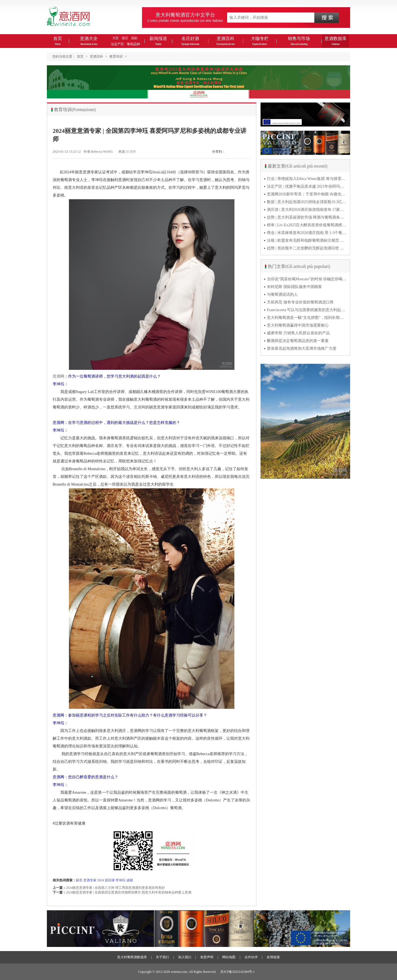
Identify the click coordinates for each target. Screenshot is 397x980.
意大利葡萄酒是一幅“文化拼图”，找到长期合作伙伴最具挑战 (307, 318)
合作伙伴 (251, 957)
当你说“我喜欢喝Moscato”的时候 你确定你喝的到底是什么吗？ (307, 279)
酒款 (134, 38)
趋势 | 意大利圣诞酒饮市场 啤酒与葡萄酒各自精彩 (307, 217)
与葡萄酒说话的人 (282, 294)
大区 (116, 38)
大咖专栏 (260, 41)
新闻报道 (158, 41)
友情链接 (273, 957)
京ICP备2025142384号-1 (238, 972)
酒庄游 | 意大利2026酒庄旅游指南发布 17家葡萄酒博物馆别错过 (307, 210)
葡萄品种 (133, 44)
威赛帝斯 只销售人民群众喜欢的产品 (298, 333)
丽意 (79, 880)
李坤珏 (120, 880)
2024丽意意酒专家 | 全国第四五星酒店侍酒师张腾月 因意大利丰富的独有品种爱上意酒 (129, 892)
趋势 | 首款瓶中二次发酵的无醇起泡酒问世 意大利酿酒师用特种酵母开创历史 (307, 248)
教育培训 (116, 56)
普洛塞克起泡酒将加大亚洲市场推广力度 (302, 348)
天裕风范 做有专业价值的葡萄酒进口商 (300, 302)
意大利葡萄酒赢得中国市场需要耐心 (298, 325)
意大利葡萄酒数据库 (132, 957)
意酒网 (131, 152)
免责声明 (207, 957)
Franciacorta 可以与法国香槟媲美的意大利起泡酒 (307, 310)
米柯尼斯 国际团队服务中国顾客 (294, 287)
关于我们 (162, 957)
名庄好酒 (190, 41)
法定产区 (117, 44)
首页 (58, 41)
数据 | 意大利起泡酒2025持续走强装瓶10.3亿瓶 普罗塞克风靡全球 (307, 202)
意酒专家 (90, 880)
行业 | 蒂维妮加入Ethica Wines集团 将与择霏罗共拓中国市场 (307, 179)
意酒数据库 (336, 41)
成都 (130, 880)
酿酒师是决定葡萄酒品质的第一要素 (298, 341)
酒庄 (125, 38)
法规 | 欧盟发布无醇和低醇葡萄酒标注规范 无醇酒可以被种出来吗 (307, 240)
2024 (101, 880)
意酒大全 (89, 41)
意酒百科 (226, 41)
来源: (122, 152)
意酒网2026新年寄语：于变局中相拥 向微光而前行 (307, 194)
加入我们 (185, 957)
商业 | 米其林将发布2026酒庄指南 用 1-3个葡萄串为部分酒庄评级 (307, 233)
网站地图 (229, 957)
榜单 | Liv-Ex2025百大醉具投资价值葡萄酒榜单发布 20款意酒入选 (307, 225)
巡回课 (110, 880)
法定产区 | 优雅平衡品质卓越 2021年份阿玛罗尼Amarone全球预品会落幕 (307, 186)
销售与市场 (299, 41)
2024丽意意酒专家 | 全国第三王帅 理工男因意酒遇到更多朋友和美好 (115, 888)
